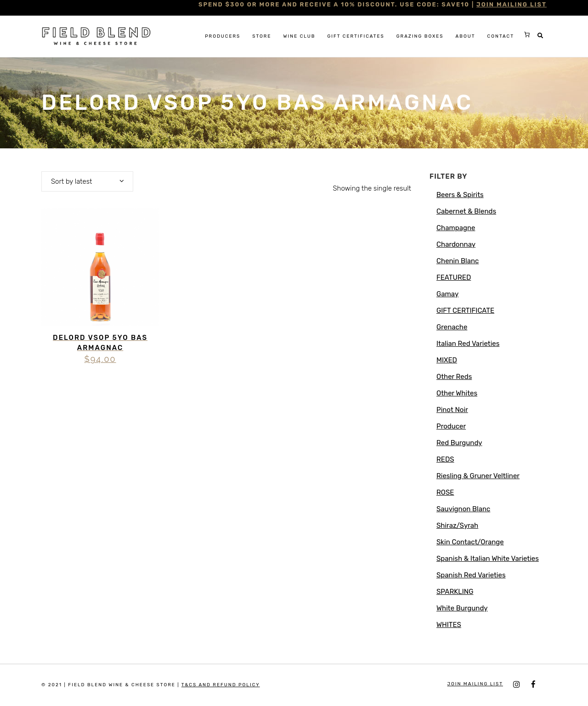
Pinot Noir (452, 410)
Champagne (456, 228)
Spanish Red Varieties (471, 575)
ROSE (445, 492)
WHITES (449, 625)
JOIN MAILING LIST (512, 4)
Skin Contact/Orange (470, 542)
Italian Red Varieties (468, 344)
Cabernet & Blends (466, 211)
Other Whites (457, 393)
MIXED (447, 360)
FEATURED (454, 277)
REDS (445, 459)
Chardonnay (456, 244)
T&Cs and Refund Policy (221, 685)
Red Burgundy (459, 443)
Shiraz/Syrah (457, 525)
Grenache (452, 327)
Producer (451, 426)
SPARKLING (455, 592)
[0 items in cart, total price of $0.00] (527, 34)
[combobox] (87, 181)
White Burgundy (462, 608)
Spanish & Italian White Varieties (488, 559)
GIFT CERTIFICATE (465, 311)
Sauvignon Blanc (463, 509)
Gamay (447, 294)
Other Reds (454, 377)
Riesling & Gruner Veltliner (478, 476)
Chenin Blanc (458, 261)
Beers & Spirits (460, 195)
